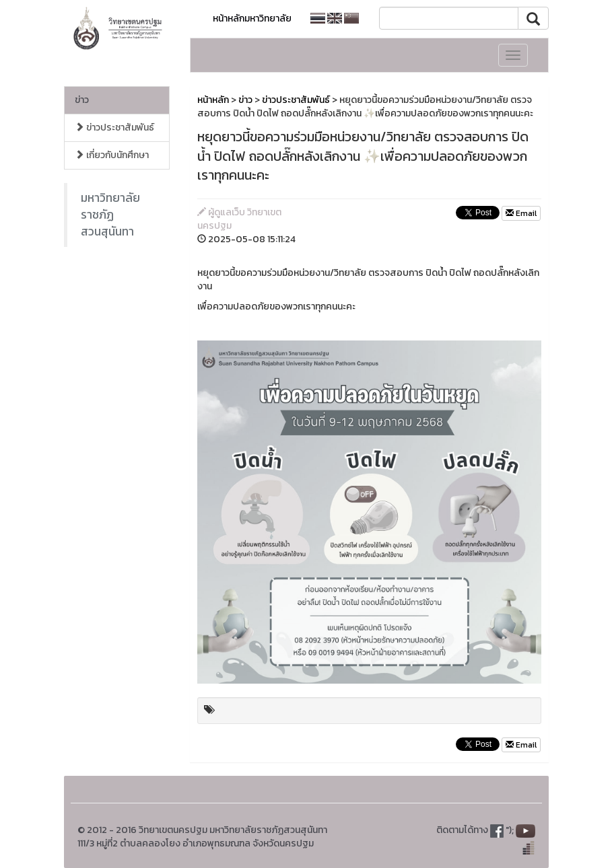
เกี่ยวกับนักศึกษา (112, 155)
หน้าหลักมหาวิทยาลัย (252, 19)
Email (521, 213)
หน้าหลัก (213, 100)
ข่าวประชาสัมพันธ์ (114, 128)
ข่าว (82, 100)
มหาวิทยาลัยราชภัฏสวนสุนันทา (110, 215)
